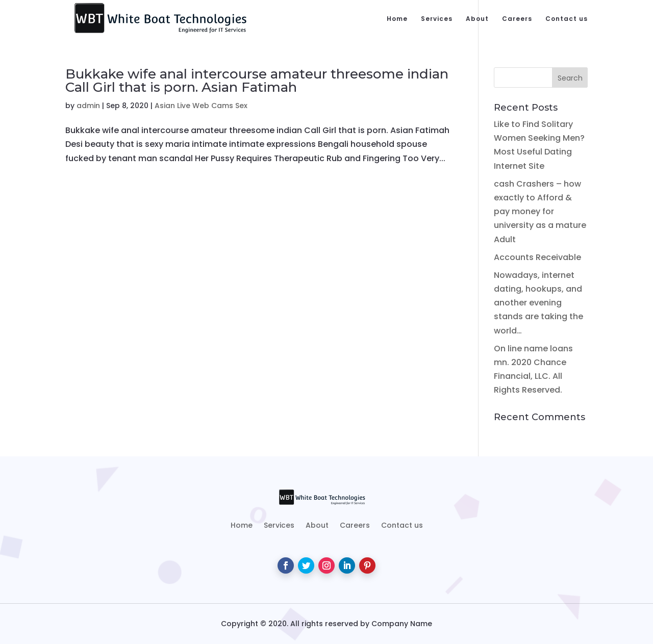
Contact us (567, 19)
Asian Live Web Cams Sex (201, 106)
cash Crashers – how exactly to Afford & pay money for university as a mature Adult (540, 212)
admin (88, 106)
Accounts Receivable (537, 257)
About (477, 19)
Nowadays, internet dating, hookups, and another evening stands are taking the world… (538, 303)
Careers (517, 19)
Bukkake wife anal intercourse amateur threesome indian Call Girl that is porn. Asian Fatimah (257, 81)
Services (437, 19)
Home (397, 19)
